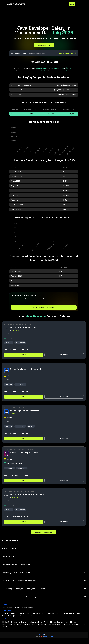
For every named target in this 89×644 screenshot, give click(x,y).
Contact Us (49, 634)
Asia (4, 608)
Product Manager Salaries (53, 622)
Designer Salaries (15, 624)
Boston (14, 114)
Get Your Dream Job (44, 45)
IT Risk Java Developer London (24, 452)
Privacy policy (40, 634)
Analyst (5, 614)
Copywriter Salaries (19, 622)
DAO (29, 614)
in (50, 68)
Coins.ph (14, 372)
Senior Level (9, 343)
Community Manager (18, 614)
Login (72, 4)
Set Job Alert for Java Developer (44, 307)
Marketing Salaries (35, 622)
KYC (44, 614)
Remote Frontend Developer (25, 616)
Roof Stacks (15, 330)
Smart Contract (68, 614)
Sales (59, 614)
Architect (31, 426)
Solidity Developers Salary (71, 624)
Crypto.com (15, 497)
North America (28, 608)
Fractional (22, 90)
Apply (24, 355)
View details (64, 355)
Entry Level (36, 614)
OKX (19, 95)
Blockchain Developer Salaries (49, 624)
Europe (10, 608)
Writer (10, 616)
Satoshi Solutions (24, 85)
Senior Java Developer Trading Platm (27, 494)
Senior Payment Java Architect (25, 411)
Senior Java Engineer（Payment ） (26, 369)
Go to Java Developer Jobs (44, 532)
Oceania (18, 608)
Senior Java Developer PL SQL (24, 327)
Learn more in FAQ (68, 53)
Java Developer (20, 343)
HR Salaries (6, 622)
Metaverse (51, 614)
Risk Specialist (9, 468)
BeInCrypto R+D (49, 636)
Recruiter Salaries (30, 624)
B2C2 (13, 455)
